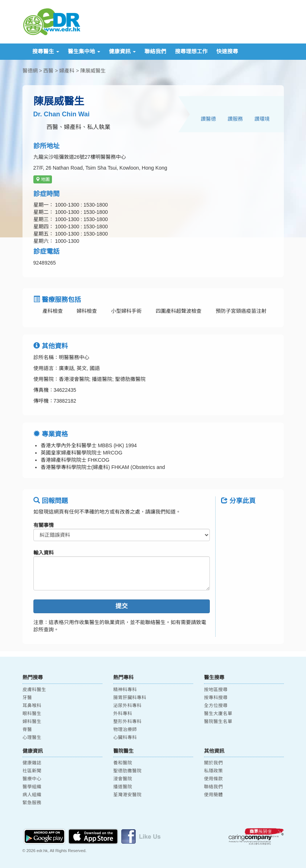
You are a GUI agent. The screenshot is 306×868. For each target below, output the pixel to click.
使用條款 (213, 779)
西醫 (48, 71)
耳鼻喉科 (32, 706)
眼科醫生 (32, 714)
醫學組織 (32, 787)
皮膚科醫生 (34, 690)
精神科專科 (125, 690)
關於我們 (213, 763)
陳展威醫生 (93, 71)
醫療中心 (32, 779)
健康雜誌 (32, 763)
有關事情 (44, 525)
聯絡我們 (155, 51)
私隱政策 (213, 771)
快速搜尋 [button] (227, 51)
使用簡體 (213, 795)
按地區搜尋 (216, 690)
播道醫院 (123, 787)
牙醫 (27, 698)
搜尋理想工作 (191, 51)
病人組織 (32, 795)
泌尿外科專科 (127, 706)
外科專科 (123, 714)
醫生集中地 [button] (84, 51)
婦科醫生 (32, 722)
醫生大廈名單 (218, 714)
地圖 (43, 179)
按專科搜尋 (216, 698)
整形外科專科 (127, 722)
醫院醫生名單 (218, 722)
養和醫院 (123, 763)
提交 (122, 606)
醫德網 (30, 71)
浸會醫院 (123, 779)
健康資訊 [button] (122, 51)
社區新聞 (32, 771)
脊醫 (27, 730)
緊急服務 (32, 803)
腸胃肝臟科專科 (130, 698)
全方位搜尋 (216, 706)
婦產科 (67, 71)
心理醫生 (32, 738)
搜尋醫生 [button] (46, 51)
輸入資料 (44, 553)
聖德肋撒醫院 (127, 771)
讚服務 (235, 119)
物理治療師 (125, 730)
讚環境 (262, 119)
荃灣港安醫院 (127, 795)
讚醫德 (208, 119)
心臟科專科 (125, 738)
